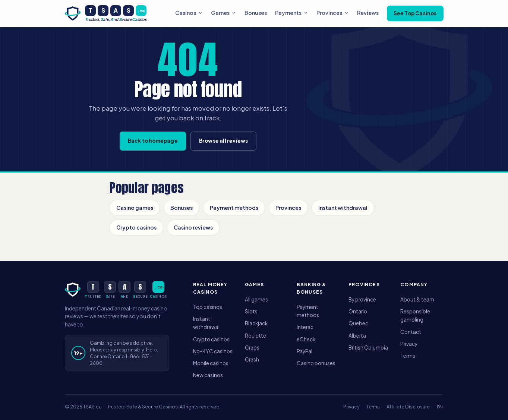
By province (362, 299)
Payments (292, 13)
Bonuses (256, 13)
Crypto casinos (136, 227)
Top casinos (208, 307)
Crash (252, 359)
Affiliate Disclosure (408, 407)
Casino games (135, 208)
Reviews (368, 13)
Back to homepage (153, 141)
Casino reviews (193, 227)
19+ (440, 407)
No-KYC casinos (213, 351)
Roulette (255, 336)
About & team (417, 299)
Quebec (358, 323)
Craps (252, 348)
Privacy (409, 344)
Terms (408, 356)
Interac (305, 327)
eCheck (306, 339)
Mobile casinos (211, 363)
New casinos (208, 375)
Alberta (357, 336)
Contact (411, 332)
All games (256, 299)
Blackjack (256, 323)
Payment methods (234, 208)
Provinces (333, 13)
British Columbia (368, 348)
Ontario (358, 311)
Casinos (189, 13)
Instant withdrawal (343, 208)
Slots (251, 311)
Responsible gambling (415, 315)
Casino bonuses (316, 363)
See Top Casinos (415, 13)
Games (224, 13)
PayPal (305, 351)
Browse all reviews (224, 141)
